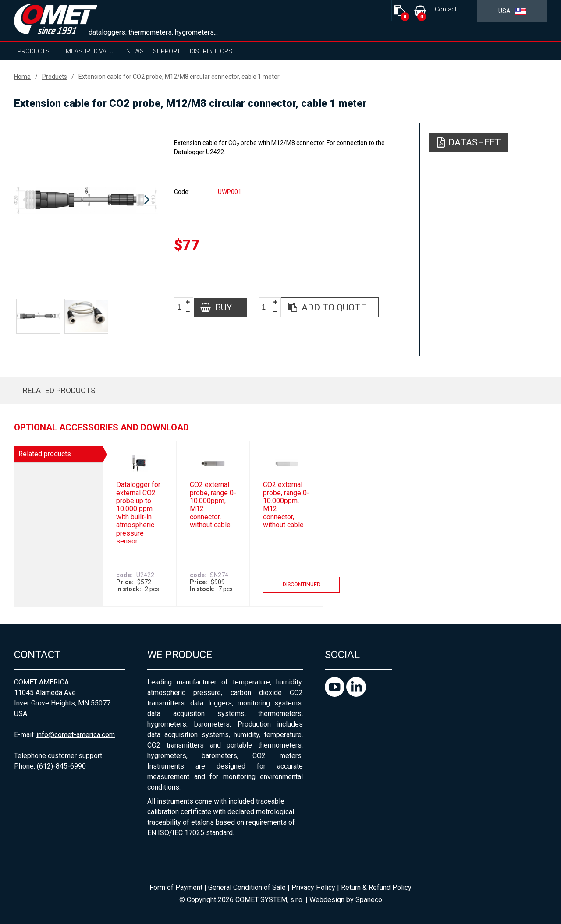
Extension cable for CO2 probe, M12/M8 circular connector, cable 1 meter (179, 77)
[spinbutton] (182, 308)
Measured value (91, 51)
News (135, 51)
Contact (446, 9)
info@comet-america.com (76, 735)
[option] (86, 200)
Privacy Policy (313, 887)
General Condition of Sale (247, 887)
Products (34, 51)
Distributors (211, 51)
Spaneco (369, 900)
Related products (59, 390)
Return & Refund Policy (376, 887)
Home (22, 77)
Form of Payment (176, 887)
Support (167, 51)
